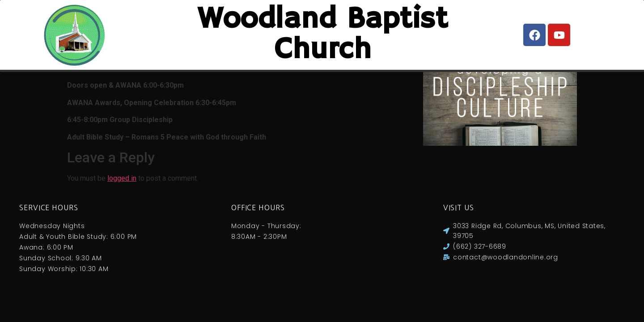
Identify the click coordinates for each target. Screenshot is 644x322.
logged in (122, 187)
